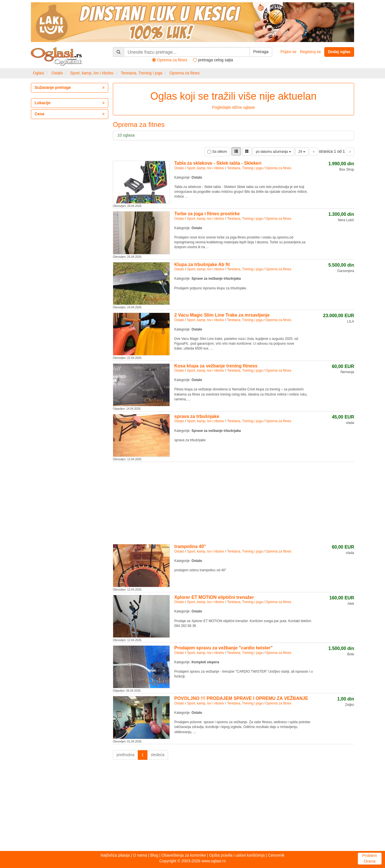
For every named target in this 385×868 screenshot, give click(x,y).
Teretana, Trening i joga (141, 73)
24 (302, 152)
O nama (140, 855)
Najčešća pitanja (115, 855)
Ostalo (57, 73)
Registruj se (310, 52)
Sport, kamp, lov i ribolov (92, 73)
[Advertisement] (233, 502)
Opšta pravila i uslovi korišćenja (237, 855)
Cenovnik (276, 855)
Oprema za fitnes (185, 73)
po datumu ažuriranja (273, 152)
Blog (154, 855)
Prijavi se (288, 52)
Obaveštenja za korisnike (184, 855)
